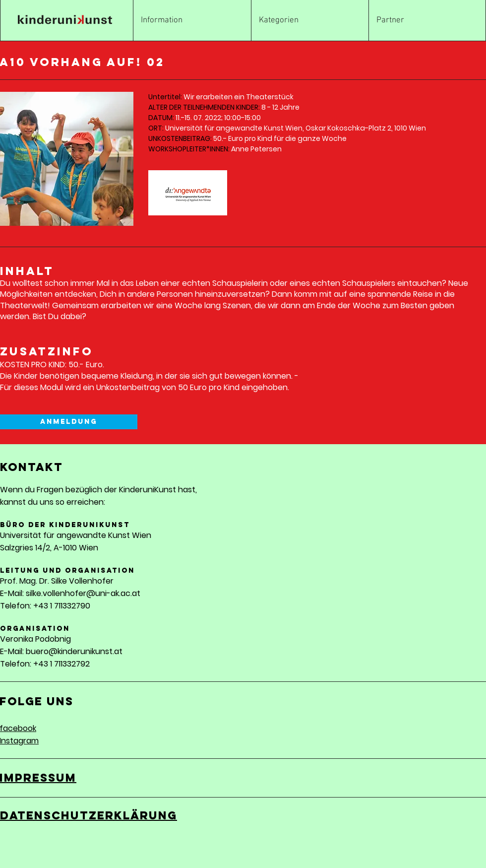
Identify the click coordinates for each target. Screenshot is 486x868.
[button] (310, 21)
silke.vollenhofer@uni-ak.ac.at (83, 593)
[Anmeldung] (69, 422)
